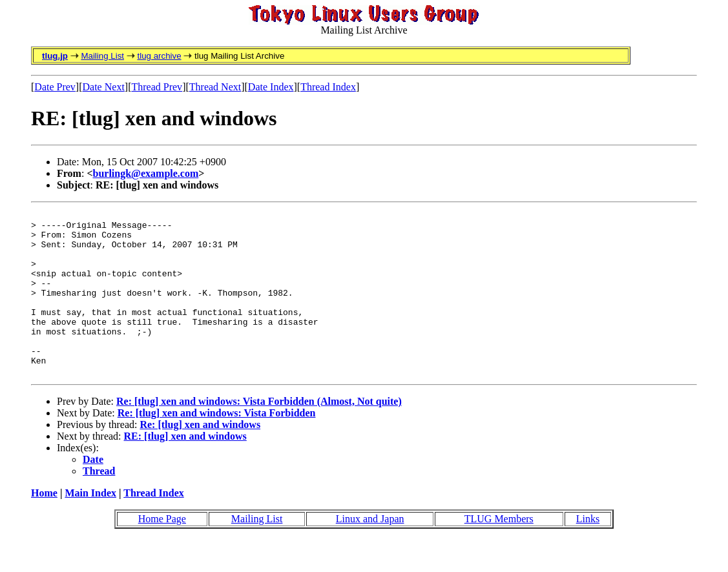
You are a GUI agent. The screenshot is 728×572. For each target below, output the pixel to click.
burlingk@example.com (146, 173)
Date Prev (55, 87)
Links (588, 552)
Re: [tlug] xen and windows (200, 457)
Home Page (162, 552)
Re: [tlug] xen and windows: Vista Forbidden (217, 446)
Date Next (104, 87)
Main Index (90, 526)
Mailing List (102, 56)
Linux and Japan (370, 552)
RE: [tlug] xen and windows (185, 469)
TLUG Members (499, 552)
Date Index (271, 87)
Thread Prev (157, 87)
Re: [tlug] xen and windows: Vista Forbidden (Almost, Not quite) (259, 434)
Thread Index (328, 87)
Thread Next (215, 87)
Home (44, 526)
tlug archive (159, 56)
